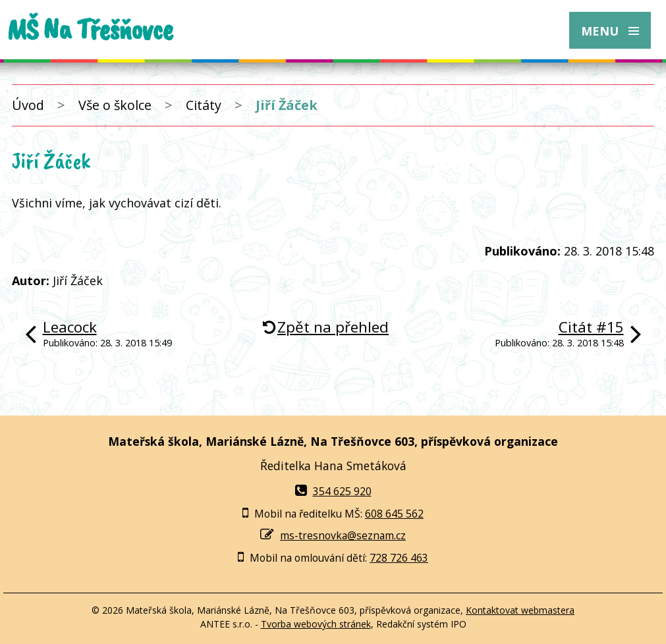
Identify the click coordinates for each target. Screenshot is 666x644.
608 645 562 (394, 514)
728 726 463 (399, 558)
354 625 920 (333, 491)
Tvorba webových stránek (316, 624)
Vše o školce (115, 105)
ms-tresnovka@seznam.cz (343, 535)
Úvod (28, 105)
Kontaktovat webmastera (520, 610)
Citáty (204, 105)
